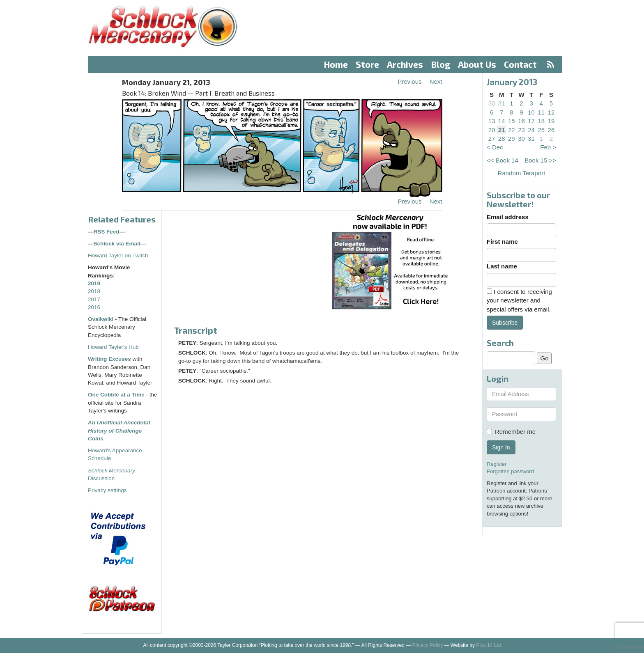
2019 (94, 283)
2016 (94, 307)
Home (336, 64)
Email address (508, 217)
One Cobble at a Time (116, 395)
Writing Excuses (109, 359)
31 (502, 103)
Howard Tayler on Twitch (118, 255)
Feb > (548, 147)
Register (497, 464)
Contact (520, 64)
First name (502, 242)
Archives (405, 64)
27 (492, 139)
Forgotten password (510, 471)
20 (492, 130)
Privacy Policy (428, 645)
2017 (94, 299)
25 (541, 130)
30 (492, 103)
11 (541, 112)
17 (531, 121)
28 (502, 139)
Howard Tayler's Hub (113, 347)
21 (502, 130)
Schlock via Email (117, 244)
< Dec (495, 147)
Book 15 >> (540, 160)
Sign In (501, 447)
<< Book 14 (503, 160)
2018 (94, 291)
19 (551, 121)
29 (512, 139)
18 (541, 121)
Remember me (511, 432)
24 (531, 130)
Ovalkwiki (101, 319)
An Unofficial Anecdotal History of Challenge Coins (119, 431)
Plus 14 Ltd (488, 645)
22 (512, 130)
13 (492, 121)
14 (502, 121)
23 (521, 130)
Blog (441, 64)
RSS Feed (107, 232)
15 (512, 121)
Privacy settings (107, 490)
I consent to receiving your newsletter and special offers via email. (519, 300)
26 (551, 130)
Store (367, 64)
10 (531, 112)
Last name (502, 266)
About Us (477, 64)
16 (521, 121)
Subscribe (505, 323)
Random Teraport (522, 173)
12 (551, 112)
